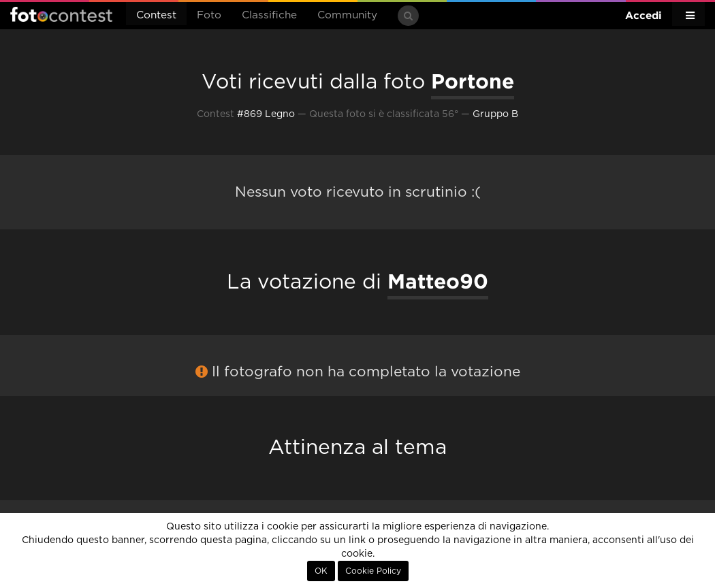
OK (321, 571)
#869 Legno (266, 114)
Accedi (643, 15)
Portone (473, 81)
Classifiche (269, 15)
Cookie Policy (373, 571)
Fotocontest (61, 14)
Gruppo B (495, 114)
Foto (209, 15)
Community (347, 15)
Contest (156, 15)
